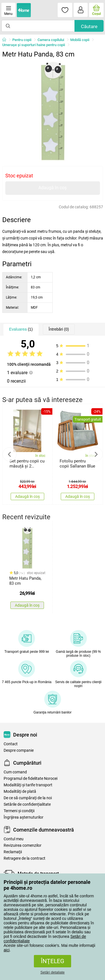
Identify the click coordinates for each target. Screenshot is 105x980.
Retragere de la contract (25, 858)
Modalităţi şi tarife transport (28, 785)
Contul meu (14, 839)
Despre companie (19, 750)
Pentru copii (22, 40)
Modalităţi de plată (20, 792)
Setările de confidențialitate (27, 804)
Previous (10, 454)
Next (96, 454)
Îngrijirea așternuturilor (24, 817)
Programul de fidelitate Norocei (31, 779)
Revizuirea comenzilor (23, 845)
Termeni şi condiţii (19, 811)
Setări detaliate (53, 972)
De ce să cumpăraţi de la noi (28, 798)
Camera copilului (51, 40)
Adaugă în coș (53, 188)
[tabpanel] (53, 111)
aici (7, 950)
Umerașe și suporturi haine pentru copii (34, 45)
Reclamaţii (13, 852)
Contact (11, 744)
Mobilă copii (80, 40)
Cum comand (15, 772)
